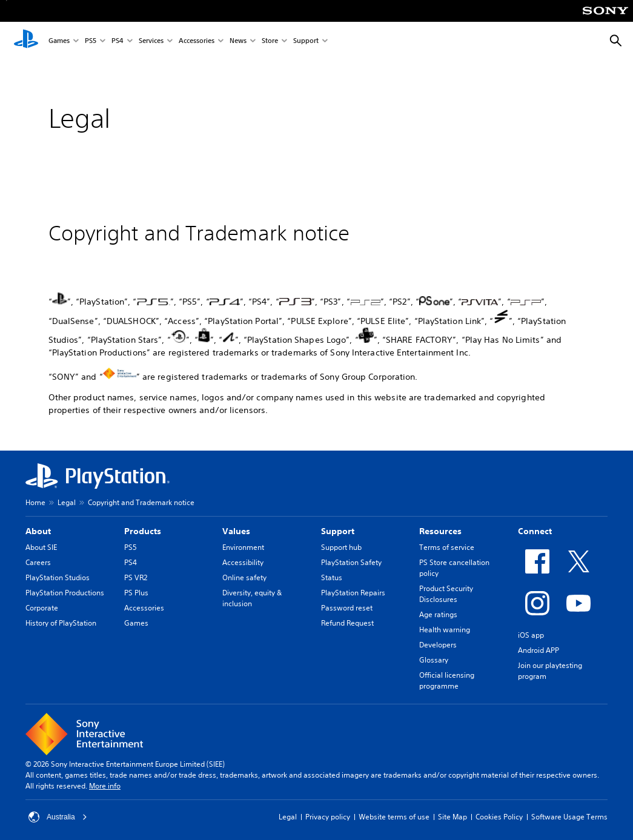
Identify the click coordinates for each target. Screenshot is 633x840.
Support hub (341, 547)
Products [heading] (143, 531)
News (238, 41)
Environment (243, 547)
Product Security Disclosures (446, 594)
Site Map (452, 817)
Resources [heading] (440, 531)
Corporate (42, 608)
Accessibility (243, 562)
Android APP (539, 650)
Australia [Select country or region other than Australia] (58, 817)
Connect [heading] (535, 531)
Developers (438, 645)
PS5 (91, 41)
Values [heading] (236, 531)
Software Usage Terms (569, 817)
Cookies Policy (499, 817)
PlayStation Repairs (353, 593)
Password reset (347, 608)
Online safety (244, 577)
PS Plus (136, 593)
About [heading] (38, 531)
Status (332, 577)
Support (306, 41)
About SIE (41, 547)
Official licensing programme (447, 680)
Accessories (197, 41)
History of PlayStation (61, 623)
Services (151, 41)
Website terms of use (394, 817)
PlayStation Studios (58, 577)
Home (35, 502)
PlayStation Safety (351, 562)
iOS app (531, 635)
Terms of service (447, 547)
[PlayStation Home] (26, 41)
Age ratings (438, 614)
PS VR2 (136, 577)
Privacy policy (328, 817)
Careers (38, 562)
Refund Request (347, 623)
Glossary (434, 660)
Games (59, 41)
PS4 (118, 41)
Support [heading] (338, 531)
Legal (67, 502)
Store (270, 41)
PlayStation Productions (65, 593)
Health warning (445, 630)
